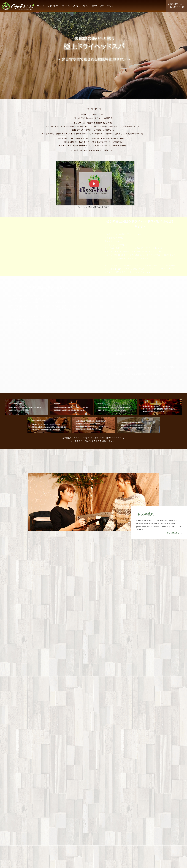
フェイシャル (66, 6)
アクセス (76, 6)
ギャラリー (111, 6)
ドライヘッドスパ (53, 6)
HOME (40, 6)
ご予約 (94, 6)
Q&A (102, 6)
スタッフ (85, 6)
